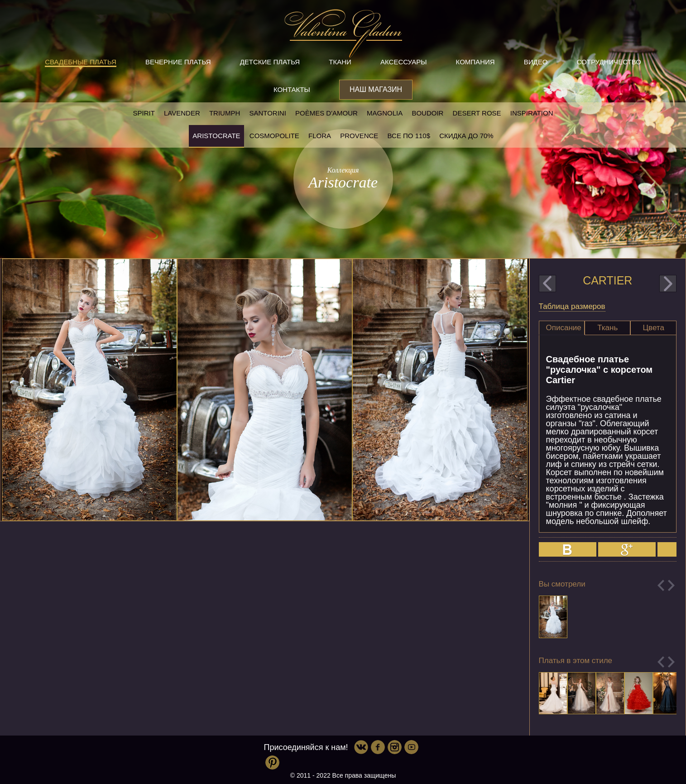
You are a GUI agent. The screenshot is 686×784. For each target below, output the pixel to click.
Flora (320, 136)
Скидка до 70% (466, 136)
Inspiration (532, 113)
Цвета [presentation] (654, 328)
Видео (536, 62)
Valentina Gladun (343, 34)
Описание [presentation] (564, 328)
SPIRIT (144, 113)
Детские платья (270, 62)
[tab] (562, 328)
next (668, 284)
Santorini (267, 113)
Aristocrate (216, 136)
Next (671, 585)
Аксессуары (403, 62)
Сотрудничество (609, 62)
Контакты (292, 89)
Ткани (340, 62)
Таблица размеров (572, 306)
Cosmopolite (274, 136)
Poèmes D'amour (326, 113)
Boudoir (427, 113)
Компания (475, 62)
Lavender (182, 113)
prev (547, 284)
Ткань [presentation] (607, 328)
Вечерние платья (178, 62)
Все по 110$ (409, 136)
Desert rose (477, 113)
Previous (661, 585)
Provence (359, 136)
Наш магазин (376, 89)
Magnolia (385, 113)
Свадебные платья (81, 62)
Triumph (225, 113)
